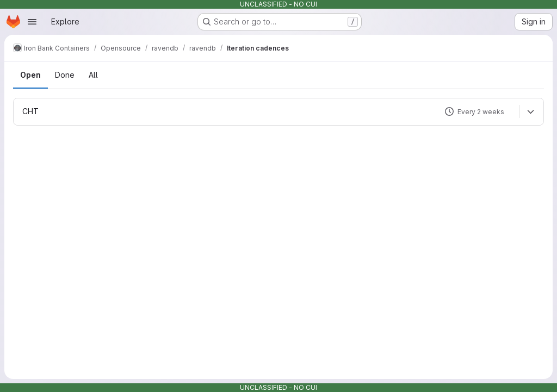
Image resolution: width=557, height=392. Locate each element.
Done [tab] (65, 75)
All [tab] (93, 75)
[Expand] (530, 111)
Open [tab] (30, 75)
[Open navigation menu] (32, 22)
